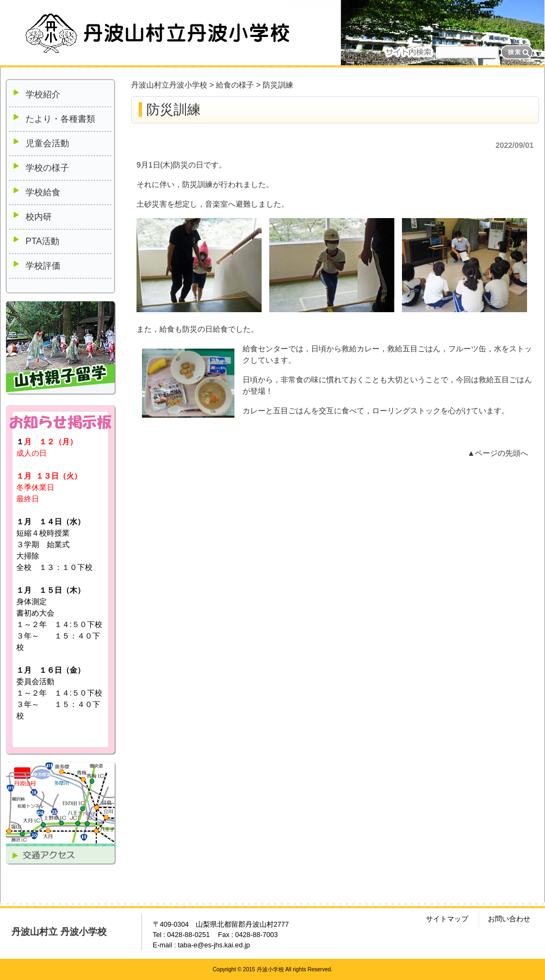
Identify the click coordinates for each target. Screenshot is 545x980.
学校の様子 (47, 168)
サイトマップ (447, 919)
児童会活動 (47, 143)
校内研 (39, 217)
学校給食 (43, 192)
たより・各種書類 (60, 119)
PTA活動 (42, 241)
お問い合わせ (509, 919)
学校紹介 (43, 94)
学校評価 (43, 266)
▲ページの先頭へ (498, 453)
